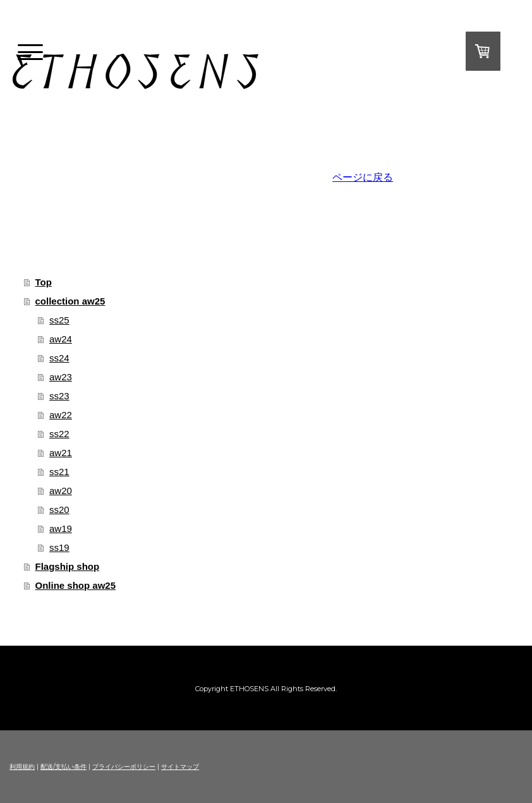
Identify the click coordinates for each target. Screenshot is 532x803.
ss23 (59, 396)
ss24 (59, 358)
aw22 (61, 415)
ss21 (59, 472)
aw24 (61, 339)
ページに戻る (363, 177)
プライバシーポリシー (124, 767)
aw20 (61, 491)
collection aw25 (70, 301)
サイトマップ (180, 767)
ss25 (59, 320)
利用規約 (22, 767)
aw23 (61, 377)
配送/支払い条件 (63, 767)
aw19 (61, 528)
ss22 (59, 434)
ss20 (59, 510)
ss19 (59, 547)
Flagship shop (68, 566)
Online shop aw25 (76, 585)
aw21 (61, 453)
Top (44, 282)
